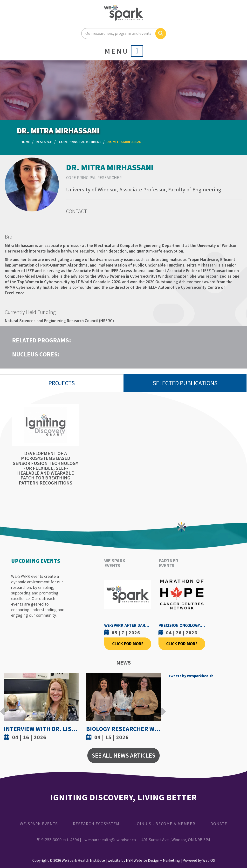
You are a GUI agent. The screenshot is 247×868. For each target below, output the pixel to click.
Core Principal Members (80, 142)
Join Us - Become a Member (165, 824)
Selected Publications (185, 383)
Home (25, 142)
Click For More (128, 644)
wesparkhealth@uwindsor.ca (110, 840)
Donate (219, 824)
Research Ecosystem (96, 824)
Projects (62, 383)
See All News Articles (123, 755)
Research (44, 142)
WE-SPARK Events (39, 824)
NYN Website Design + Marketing (153, 860)
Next (162, 708)
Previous (3, 708)
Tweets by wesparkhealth (191, 676)
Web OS (209, 860)
